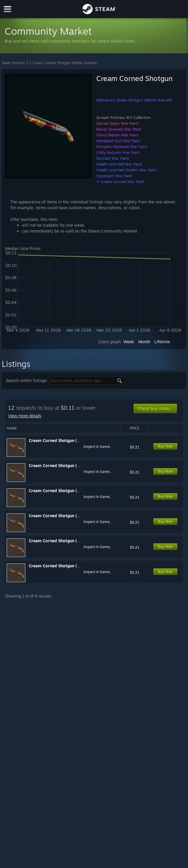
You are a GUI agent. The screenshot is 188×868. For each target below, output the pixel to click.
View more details (25, 416)
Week (129, 342)
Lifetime (162, 342)
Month (144, 342)
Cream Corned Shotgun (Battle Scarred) (65, 63)
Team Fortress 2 (15, 63)
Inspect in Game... (98, 447)
